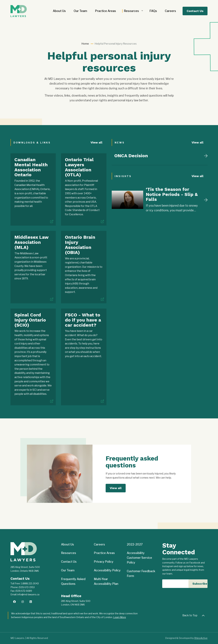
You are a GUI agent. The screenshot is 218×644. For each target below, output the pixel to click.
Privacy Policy (104, 562)
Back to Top (194, 615)
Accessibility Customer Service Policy (139, 558)
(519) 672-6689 (24, 591)
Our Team (80, 11)
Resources (131, 11)
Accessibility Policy (107, 570)
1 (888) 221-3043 (30, 583)
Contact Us (195, 11)
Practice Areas (105, 11)
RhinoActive (201, 638)
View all (96, 142)
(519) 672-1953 (27, 587)
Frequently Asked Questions (73, 581)
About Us (59, 11)
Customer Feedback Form (141, 574)
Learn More (120, 617)
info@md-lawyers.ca (28, 594)
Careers (170, 11)
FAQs (153, 11)
